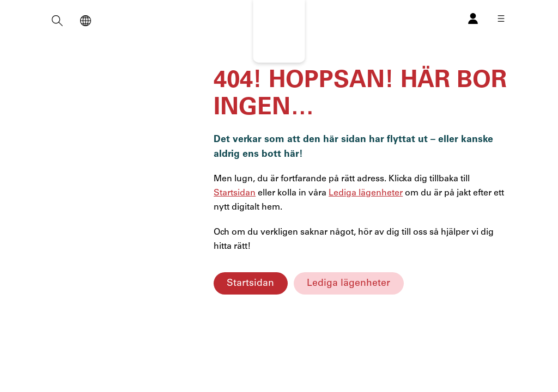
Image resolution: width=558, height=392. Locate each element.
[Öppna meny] (501, 19)
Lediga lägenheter (348, 283)
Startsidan (250, 283)
